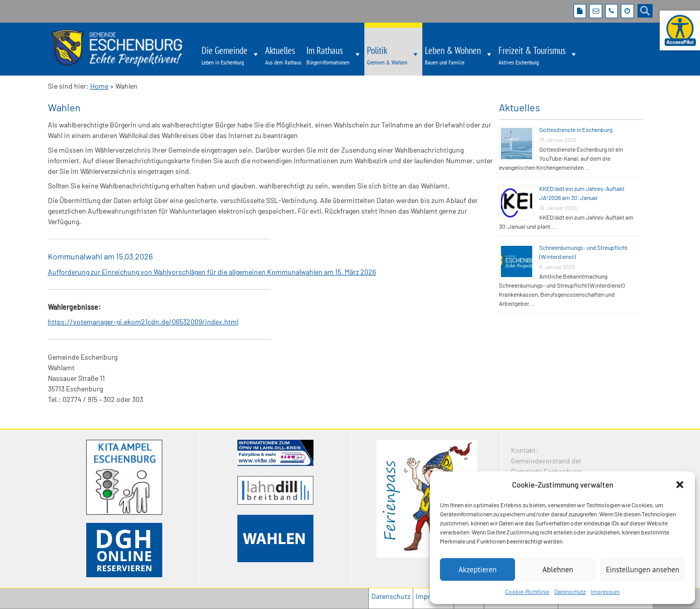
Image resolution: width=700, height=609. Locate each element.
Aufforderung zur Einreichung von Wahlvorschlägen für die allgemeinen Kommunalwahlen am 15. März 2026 (212, 272)
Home (99, 86)
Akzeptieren (478, 569)
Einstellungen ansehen (643, 569)
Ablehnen (558, 569)
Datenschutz (570, 591)
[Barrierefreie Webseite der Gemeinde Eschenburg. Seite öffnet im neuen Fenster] (680, 30)
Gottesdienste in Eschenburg (576, 129)
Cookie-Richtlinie (527, 591)
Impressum (605, 591)
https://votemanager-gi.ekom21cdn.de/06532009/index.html (143, 322)
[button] (680, 485)
